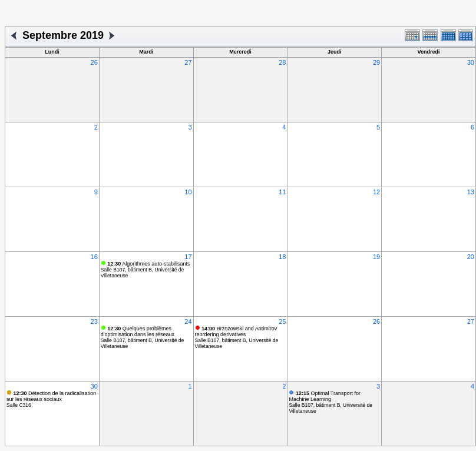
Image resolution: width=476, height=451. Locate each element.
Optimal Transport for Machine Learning (325, 396)
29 (376, 62)
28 (282, 62)
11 (282, 192)
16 (94, 257)
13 (471, 192)
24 (188, 321)
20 (471, 257)
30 (471, 62)
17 (188, 257)
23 (94, 321)
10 (188, 192)
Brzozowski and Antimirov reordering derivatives (236, 331)
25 (282, 321)
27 (188, 62)
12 (376, 192)
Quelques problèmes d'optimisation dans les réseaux (138, 331)
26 (94, 62)
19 (376, 257)
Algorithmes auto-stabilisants (148, 264)
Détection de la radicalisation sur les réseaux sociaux (51, 396)
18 (282, 257)
